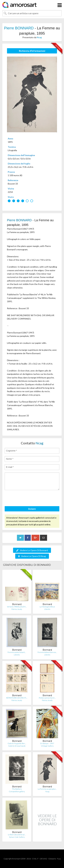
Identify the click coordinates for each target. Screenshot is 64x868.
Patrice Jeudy (17, 609)
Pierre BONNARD (19, 28)
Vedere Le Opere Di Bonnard (32, 550)
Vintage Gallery (47, 746)
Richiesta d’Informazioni (32, 51)
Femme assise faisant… (17, 652)
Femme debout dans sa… (47, 652)
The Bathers (17, 789)
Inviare (32, 509)
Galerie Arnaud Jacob (17, 746)
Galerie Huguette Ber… (17, 743)
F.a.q (59, 859)
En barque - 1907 (47, 743)
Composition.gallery (17, 791)
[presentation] (28, 499)
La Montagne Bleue (47, 607)
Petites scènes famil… (47, 698)
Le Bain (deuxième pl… (17, 835)
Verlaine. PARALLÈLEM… (17, 607)
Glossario (52, 859)
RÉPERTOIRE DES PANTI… (17, 698)
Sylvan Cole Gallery (17, 837)
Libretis (47, 609)
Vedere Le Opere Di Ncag (32, 556)
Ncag (39, 37)
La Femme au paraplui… (47, 789)
